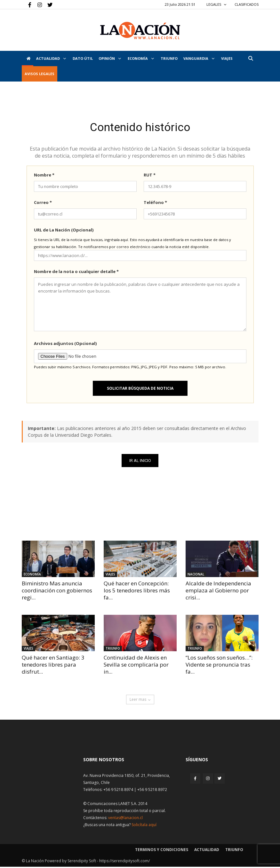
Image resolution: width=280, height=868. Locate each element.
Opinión (110, 58)
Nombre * (44, 176)
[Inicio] (28, 59)
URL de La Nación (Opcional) (64, 231)
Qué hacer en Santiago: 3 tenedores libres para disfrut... (53, 665)
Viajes (110, 575)
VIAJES (227, 58)
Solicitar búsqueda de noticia (140, 390)
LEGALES (216, 4)
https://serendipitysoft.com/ (124, 862)
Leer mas (140, 701)
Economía (141, 58)
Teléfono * (155, 204)
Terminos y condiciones (162, 851)
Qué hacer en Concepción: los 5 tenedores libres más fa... (137, 592)
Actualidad (51, 58)
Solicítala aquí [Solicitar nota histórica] (144, 826)
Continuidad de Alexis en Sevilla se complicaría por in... (136, 665)
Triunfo (169, 58)
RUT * (150, 176)
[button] (251, 58)
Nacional (196, 575)
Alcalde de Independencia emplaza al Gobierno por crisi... (218, 592)
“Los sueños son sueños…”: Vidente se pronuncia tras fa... (219, 665)
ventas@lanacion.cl (125, 819)
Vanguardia (199, 58)
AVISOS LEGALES (40, 74)
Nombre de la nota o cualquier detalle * (76, 273)
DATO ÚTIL (83, 58)
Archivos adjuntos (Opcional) (65, 345)
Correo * (43, 204)
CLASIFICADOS (247, 4)
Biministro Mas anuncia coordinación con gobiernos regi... (57, 592)
